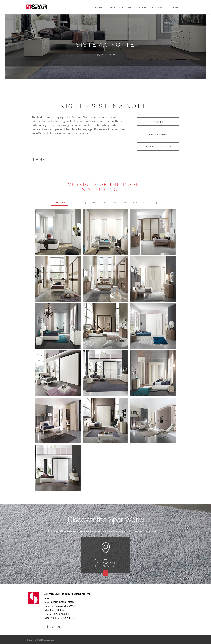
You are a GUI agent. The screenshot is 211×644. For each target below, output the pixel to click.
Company (158, 8)
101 (74, 202)
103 (84, 202)
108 (94, 202)
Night (143, 8)
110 (105, 202)
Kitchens (114, 8)
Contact (176, 8)
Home (99, 8)
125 (155, 202)
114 (115, 202)
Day (131, 8)
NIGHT (111, 55)
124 (145, 202)
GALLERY (60, 202)
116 (125, 202)
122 (135, 202)
